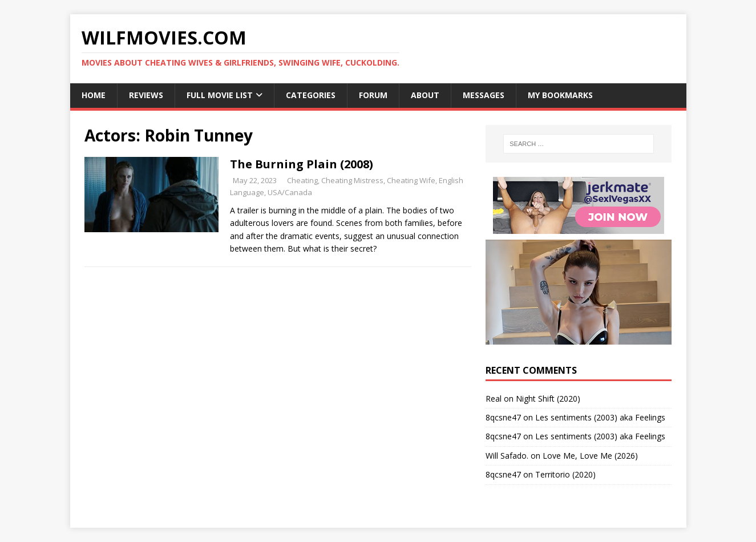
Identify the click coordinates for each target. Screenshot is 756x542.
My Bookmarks (560, 95)
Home (94, 95)
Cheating (302, 180)
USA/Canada (290, 192)
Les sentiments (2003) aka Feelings (600, 417)
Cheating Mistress (352, 180)
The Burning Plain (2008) (302, 164)
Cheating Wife (411, 180)
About (425, 95)
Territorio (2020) (565, 474)
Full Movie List (220, 95)
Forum (373, 95)
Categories (311, 95)
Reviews (146, 95)
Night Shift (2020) (548, 399)
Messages (484, 95)
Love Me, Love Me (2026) (590, 456)
